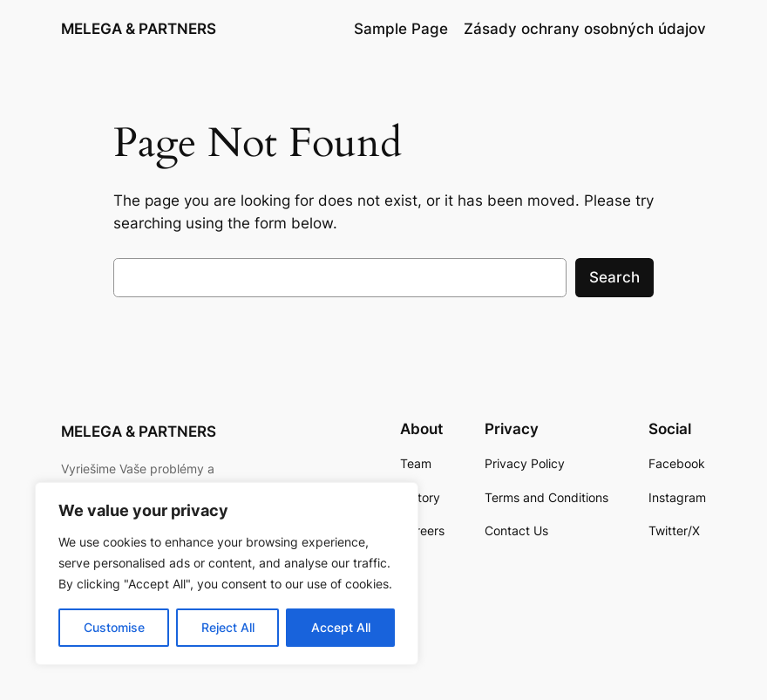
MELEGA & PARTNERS (139, 29)
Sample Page (401, 29)
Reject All (228, 627)
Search (614, 277)
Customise (114, 627)
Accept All (341, 627)
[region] (227, 574)
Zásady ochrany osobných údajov (585, 29)
